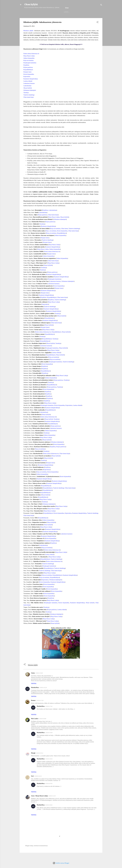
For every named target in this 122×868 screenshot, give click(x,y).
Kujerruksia (27, 83)
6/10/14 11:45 (52, 802)
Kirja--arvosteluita (51, 237)
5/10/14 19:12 (40, 759)
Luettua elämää (28, 87)
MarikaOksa (35, 694)
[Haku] (101, 5)
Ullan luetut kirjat (29, 103)
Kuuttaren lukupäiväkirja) (59, 487)
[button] (97, 29)
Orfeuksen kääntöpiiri (30, 96)
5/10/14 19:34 (49, 765)
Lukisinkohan (27, 92)
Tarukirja (26, 99)
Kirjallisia (26, 71)
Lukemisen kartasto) (54, 290)
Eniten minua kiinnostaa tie (31, 60)
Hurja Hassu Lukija (29, 62)
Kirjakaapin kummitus (30, 69)
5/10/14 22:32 (38, 782)
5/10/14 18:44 (43, 725)
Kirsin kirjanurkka (29, 80)
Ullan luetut (64, 235)
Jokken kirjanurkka (29, 64)
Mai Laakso (35, 725)
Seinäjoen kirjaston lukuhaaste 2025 (67, 18)
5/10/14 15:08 (39, 679)
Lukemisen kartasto (29, 90)
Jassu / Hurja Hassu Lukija (39, 802)
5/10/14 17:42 (49, 712)
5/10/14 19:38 (49, 739)
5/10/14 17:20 (40, 707)
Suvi (32, 782)
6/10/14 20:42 (49, 811)
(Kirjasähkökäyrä (45, 347)
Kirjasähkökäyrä (28, 76)
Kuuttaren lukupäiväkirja (31, 85)
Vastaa (34, 690)
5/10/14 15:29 (43, 694)
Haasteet (89, 18)
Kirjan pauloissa (28, 74)
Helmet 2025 (43, 18)
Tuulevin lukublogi (29, 101)
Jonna (33, 679)
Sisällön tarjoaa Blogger (61, 863)
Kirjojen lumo (27, 78)
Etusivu (32, 18)
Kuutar (33, 707)
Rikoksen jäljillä (28, 37)
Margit (33, 759)
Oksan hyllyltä (31, 5)
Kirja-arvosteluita (28, 67)
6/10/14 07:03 (49, 790)
